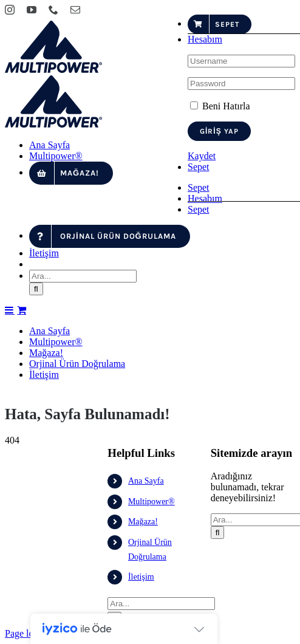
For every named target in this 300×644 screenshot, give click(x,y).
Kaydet (202, 156)
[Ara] (36, 554)
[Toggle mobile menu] (10, 575)
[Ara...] (83, 541)
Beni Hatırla (220, 106)
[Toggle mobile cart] (22, 575)
